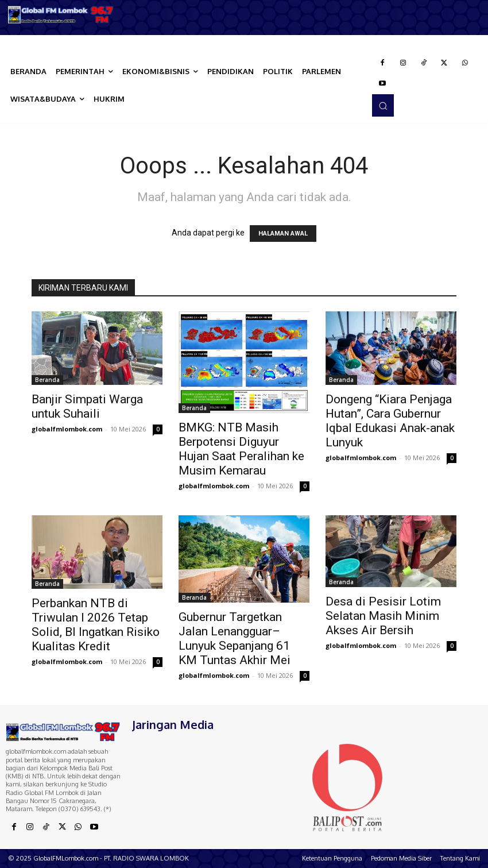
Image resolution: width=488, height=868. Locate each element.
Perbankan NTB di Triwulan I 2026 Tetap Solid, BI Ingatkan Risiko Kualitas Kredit (96, 625)
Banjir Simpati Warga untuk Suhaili (87, 406)
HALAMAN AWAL (283, 234)
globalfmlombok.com (67, 429)
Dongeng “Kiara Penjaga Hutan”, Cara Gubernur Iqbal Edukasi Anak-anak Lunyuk (390, 421)
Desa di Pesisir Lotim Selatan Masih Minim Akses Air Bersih (383, 616)
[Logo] (61, 15)
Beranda (47, 380)
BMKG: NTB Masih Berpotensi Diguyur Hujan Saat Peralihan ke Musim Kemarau (241, 449)
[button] (383, 105)
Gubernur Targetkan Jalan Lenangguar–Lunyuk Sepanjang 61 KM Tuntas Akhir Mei (235, 639)
